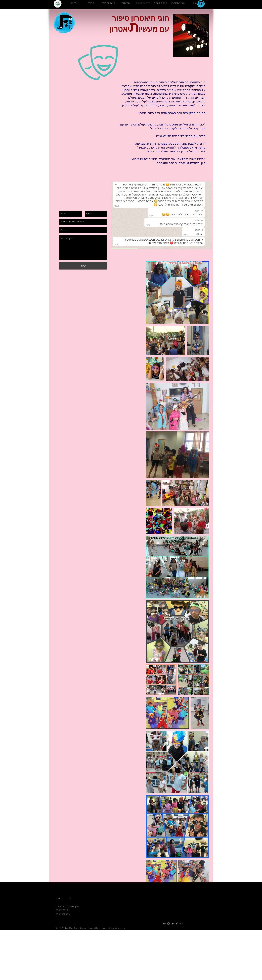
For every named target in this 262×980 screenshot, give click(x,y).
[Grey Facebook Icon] (177, 924)
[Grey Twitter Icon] (173, 924)
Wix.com (120, 928)
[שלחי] (83, 266)
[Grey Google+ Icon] (181, 924)
